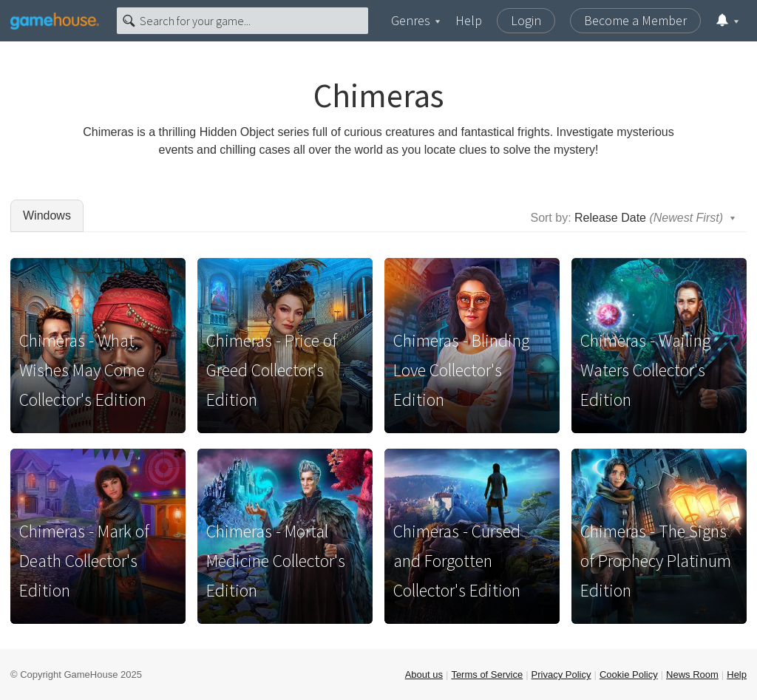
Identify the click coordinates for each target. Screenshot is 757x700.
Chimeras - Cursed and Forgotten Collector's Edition (457, 561)
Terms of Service (487, 674)
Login (526, 20)
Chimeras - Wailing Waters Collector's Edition (645, 370)
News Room (692, 674)
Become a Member (635, 20)
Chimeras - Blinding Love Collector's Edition (461, 370)
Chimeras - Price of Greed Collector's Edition (272, 370)
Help (469, 20)
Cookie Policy (629, 674)
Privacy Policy (561, 674)
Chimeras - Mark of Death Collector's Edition (84, 561)
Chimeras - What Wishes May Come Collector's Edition (83, 370)
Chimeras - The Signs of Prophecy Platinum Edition (656, 561)
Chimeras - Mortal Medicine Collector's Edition (276, 561)
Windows (47, 215)
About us (424, 674)
